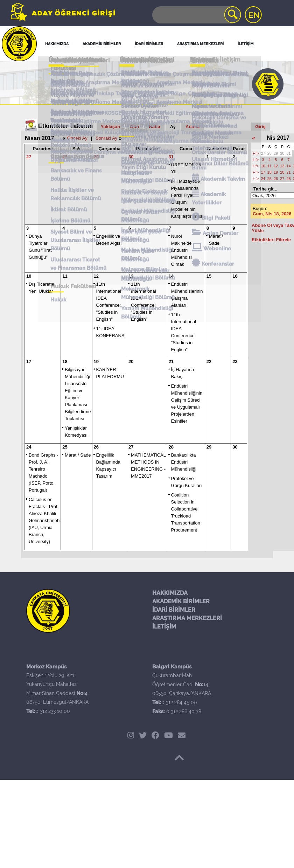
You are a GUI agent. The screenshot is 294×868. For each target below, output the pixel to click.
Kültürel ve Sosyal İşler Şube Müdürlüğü (149, 99)
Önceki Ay (77, 138)
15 (209, 276)
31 (171, 157)
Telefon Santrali (213, 91)
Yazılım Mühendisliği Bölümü (146, 126)
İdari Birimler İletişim (146, 74)
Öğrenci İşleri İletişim (146, 76)
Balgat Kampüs (65, 72)
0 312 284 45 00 (179, 702)
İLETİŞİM (164, 627)
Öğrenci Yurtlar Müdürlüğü (139, 103)
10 (29, 276)
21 (171, 362)
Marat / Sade (78, 455)
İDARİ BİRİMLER (174, 610)
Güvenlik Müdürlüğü (145, 94)
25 (65, 447)
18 (65, 362)
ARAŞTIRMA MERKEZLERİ (187, 618)
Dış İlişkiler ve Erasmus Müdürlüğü (148, 89)
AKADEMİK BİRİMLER (181, 601)
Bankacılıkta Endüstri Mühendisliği (184, 462)
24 (29, 447)
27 (29, 157)
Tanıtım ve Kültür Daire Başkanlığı (75, 93)
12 (96, 276)
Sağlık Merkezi (212, 89)
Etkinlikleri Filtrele (271, 240)
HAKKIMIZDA (170, 593)
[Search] (196, 15)
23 (235, 362)
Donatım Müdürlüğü (145, 92)
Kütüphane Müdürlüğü (148, 96)
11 (65, 276)
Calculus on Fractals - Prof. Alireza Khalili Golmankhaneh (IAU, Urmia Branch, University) (44, 520)
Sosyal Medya (211, 70)
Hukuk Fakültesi (69, 121)
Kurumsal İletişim (142, 82)
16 (235, 276)
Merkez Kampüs (66, 70)
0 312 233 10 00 (53, 711)
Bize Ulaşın (207, 72)
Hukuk (54, 124)
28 (65, 157)
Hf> (256, 153)
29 (96, 157)
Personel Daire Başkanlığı (64, 89)
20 (131, 362)
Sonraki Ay (106, 138)
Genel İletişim (65, 67)
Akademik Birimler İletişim (143, 70)
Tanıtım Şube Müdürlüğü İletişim (144, 78)
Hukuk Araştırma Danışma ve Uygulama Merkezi (82, 85)
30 (131, 157)
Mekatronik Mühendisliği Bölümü (146, 123)
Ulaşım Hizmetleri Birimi (216, 95)
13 (131, 276)
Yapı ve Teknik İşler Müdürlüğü (144, 115)
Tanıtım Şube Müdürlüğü (136, 111)
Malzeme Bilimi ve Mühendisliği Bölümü (146, 119)
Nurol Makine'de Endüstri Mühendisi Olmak (181, 250)
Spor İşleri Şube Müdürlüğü (140, 107)
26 (96, 447)
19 (96, 362)
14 (171, 276)
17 (29, 362)
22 (209, 362)
